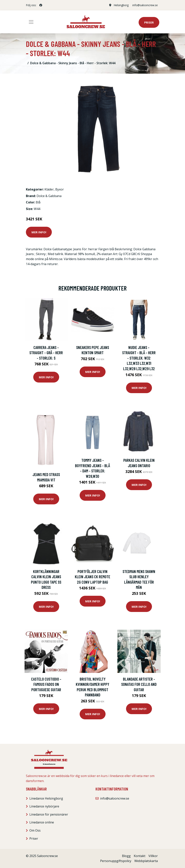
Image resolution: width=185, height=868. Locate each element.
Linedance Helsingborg (46, 798)
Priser (149, 22)
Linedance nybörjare (44, 806)
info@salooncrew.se (145, 5)
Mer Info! (39, 232)
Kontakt (140, 856)
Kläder (49, 189)
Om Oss (35, 830)
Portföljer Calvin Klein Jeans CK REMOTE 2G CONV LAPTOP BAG (92, 577)
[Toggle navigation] (31, 22)
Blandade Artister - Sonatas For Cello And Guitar (139, 684)
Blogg (126, 856)
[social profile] (41, 5)
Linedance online (42, 822)
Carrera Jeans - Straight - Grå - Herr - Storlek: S (46, 353)
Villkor (153, 856)
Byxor (60, 189)
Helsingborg (121, 5)
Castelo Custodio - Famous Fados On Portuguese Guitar (46, 684)
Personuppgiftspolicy (116, 861)
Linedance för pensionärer (49, 814)
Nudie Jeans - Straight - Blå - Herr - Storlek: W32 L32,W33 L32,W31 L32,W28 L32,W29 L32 (139, 358)
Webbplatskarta (146, 861)
